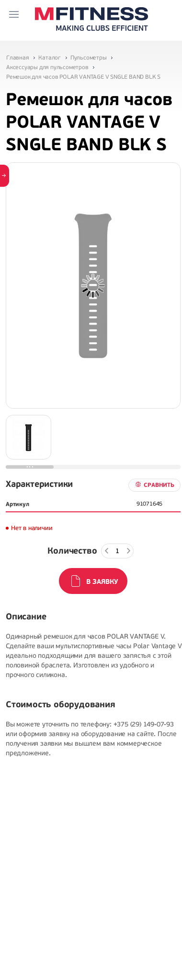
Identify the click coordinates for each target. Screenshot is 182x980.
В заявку (102, 582)
